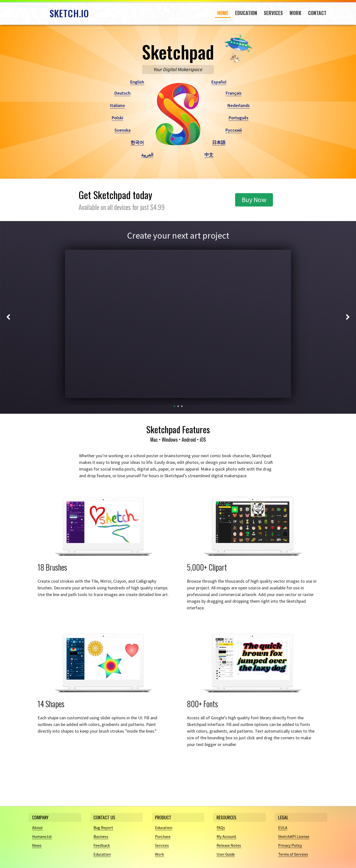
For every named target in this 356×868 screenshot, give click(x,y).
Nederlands (239, 105)
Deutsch (122, 93)
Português (239, 118)
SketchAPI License (295, 836)
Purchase (164, 836)
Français (234, 93)
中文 (209, 155)
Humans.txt (43, 836)
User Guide (227, 854)
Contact (317, 13)
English (137, 82)
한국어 (137, 142)
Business (102, 836)
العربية (147, 155)
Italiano (117, 105)
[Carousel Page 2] (178, 406)
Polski (117, 118)
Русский (234, 130)
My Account (227, 836)
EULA (283, 827)
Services (273, 13)
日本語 (219, 142)
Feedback (102, 845)
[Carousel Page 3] (182, 406)
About (38, 827)
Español (219, 82)
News (37, 845)
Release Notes (230, 845)
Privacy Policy (291, 845)
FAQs (221, 827)
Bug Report (104, 827)
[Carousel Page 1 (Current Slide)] (174, 406)
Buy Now (254, 200)
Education (246, 13)
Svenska (122, 130)
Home (223, 13)
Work (295, 13)
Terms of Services (295, 854)
